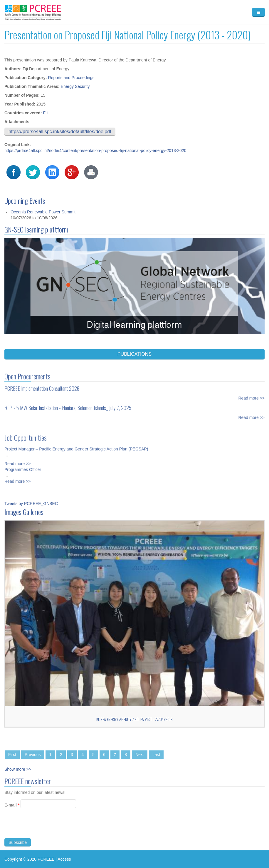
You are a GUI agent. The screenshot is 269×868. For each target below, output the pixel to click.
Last (156, 755)
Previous (33, 755)
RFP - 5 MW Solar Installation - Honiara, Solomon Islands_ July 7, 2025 (68, 404)
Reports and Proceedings (71, 78)
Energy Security (75, 86)
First (12, 755)
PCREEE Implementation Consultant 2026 (42, 385)
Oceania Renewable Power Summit (43, 212)
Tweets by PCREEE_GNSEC (31, 504)
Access (64, 859)
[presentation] (49, 830)
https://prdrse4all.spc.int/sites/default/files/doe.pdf (60, 132)
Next (140, 755)
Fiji (46, 113)
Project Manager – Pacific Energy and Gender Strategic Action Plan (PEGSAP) (76, 446)
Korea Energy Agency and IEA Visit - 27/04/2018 (134, 719)
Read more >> (252, 395)
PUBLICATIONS (134, 354)
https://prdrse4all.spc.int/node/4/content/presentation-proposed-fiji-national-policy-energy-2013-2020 (95, 150)
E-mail (12, 808)
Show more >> (18, 769)
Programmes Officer (23, 466)
